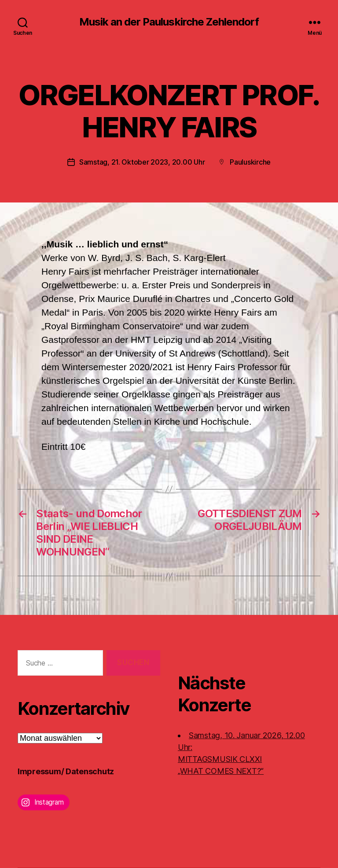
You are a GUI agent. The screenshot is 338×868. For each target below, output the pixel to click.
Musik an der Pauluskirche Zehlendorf (169, 22)
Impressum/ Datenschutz (66, 771)
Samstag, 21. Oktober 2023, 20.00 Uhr (142, 162)
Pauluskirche (250, 162)
